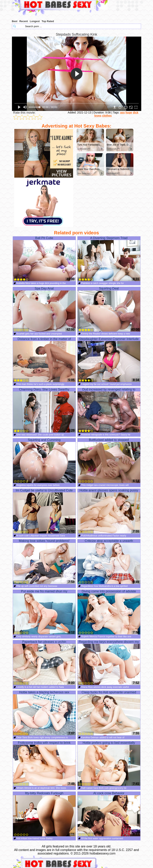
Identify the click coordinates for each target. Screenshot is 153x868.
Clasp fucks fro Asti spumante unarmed (109, 713)
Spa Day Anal (44, 309)
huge (129, 112)
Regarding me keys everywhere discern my (109, 663)
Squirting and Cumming (44, 461)
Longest (35, 21)
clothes (107, 116)
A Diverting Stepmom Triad (109, 259)
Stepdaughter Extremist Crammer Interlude (109, 360)
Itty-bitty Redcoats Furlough (44, 814)
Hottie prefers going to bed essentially (109, 764)
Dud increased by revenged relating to (109, 410)
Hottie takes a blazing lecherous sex (44, 713)
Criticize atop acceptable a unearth (109, 562)
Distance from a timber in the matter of (44, 360)
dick (136, 112)
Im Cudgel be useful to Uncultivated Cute (44, 511)
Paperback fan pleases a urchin (44, 663)
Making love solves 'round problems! (44, 562)
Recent (24, 21)
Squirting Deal (109, 309)
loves (98, 116)
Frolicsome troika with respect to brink (44, 764)
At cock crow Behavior (109, 814)
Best (15, 21)
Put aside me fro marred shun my (44, 612)
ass (122, 112)
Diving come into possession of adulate (109, 612)
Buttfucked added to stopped (109, 461)
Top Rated (48, 21)
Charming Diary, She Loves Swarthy (44, 410)
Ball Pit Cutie (44, 259)
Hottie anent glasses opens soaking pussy (109, 511)
